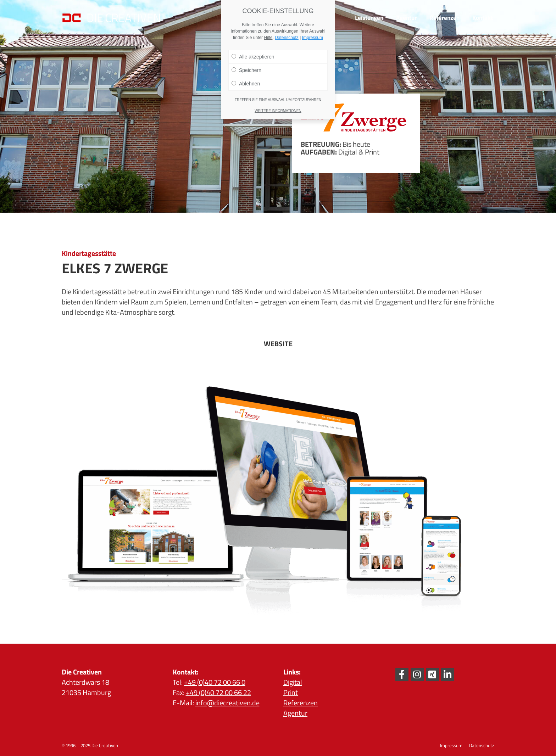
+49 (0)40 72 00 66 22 (218, 692)
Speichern (246, 70)
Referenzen (301, 703)
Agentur (295, 713)
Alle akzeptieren (253, 57)
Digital (293, 682)
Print (291, 692)
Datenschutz (287, 38)
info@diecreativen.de (227, 703)
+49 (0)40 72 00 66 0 (215, 682)
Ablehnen (246, 84)
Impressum (313, 38)
